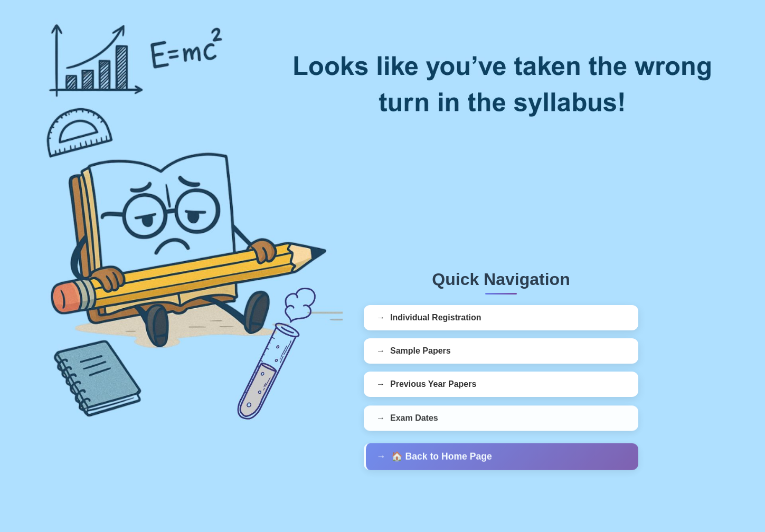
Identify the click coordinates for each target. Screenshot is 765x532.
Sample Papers (421, 351)
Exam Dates (414, 419)
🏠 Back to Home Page (442, 459)
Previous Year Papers (433, 384)
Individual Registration (436, 317)
